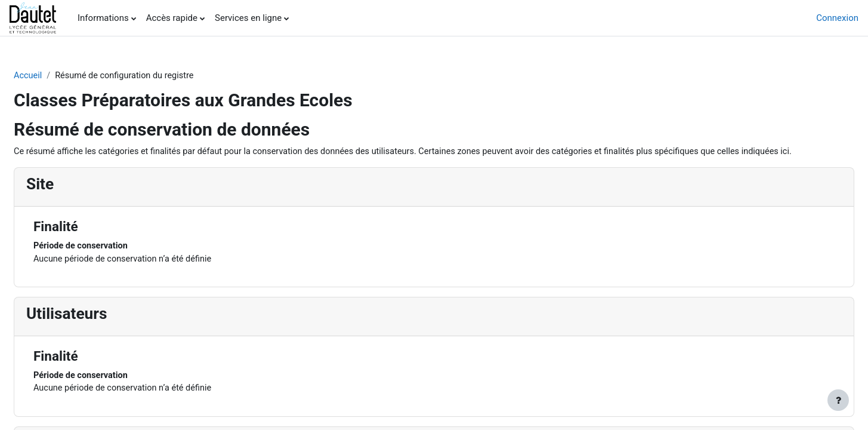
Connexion (837, 18)
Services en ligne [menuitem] (248, 18)
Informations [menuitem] (103, 18)
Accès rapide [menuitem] (172, 18)
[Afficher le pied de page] (838, 400)
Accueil (57, 76)
